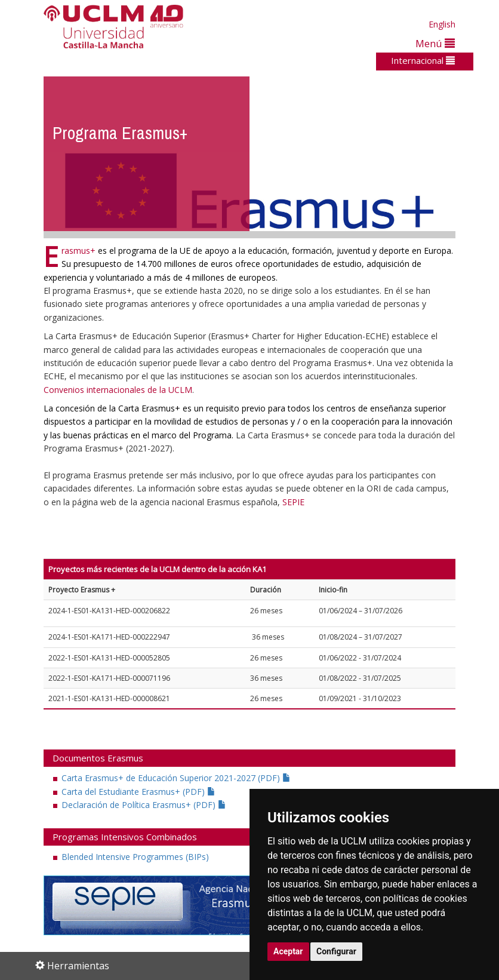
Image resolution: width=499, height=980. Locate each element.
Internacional (423, 60)
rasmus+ (78, 251)
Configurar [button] (336, 951)
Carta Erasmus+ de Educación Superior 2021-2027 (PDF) (176, 778)
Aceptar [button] (288, 951)
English (442, 24)
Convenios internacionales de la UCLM (118, 390)
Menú (435, 43)
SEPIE (293, 502)
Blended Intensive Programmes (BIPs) (135, 857)
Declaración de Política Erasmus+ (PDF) (144, 805)
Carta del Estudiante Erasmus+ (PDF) (138, 792)
